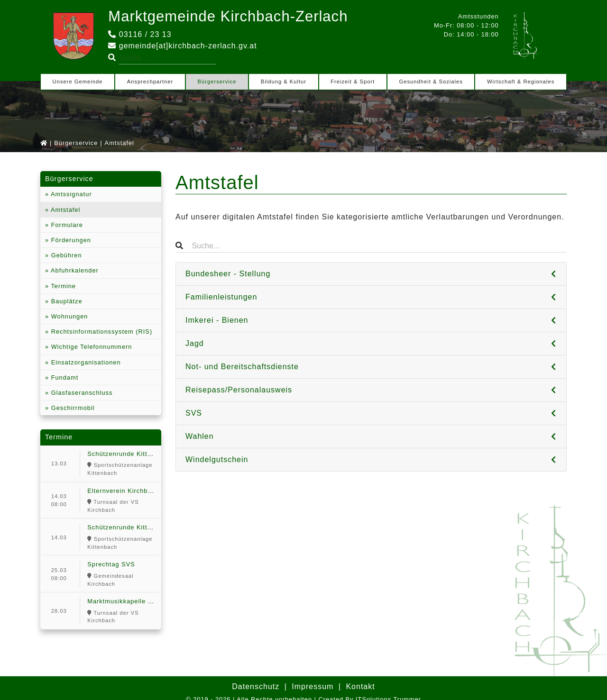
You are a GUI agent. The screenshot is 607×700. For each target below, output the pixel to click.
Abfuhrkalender (74, 270)
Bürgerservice (217, 82)
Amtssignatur (70, 194)
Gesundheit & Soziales (431, 82)
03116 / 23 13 (140, 34)
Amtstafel (64, 210)
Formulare (66, 225)
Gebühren (65, 255)
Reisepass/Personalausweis (239, 390)
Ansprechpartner (150, 82)
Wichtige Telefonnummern (90, 347)
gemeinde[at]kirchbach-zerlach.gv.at (182, 46)
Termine (62, 286)
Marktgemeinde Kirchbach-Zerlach (231, 16)
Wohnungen (68, 316)
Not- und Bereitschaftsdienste (242, 367)
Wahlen (200, 436)
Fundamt (64, 377)
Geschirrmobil (72, 408)
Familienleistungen (221, 297)
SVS (194, 413)
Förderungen (70, 240)
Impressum (313, 686)
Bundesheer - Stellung (228, 274)
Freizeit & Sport (353, 82)
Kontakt (360, 686)
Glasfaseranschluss (81, 393)
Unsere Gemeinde (78, 82)
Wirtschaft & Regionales (521, 82)
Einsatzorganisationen (85, 362)
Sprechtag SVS (111, 564)
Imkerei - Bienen (217, 320)
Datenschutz (256, 686)
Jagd (195, 343)
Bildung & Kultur (284, 82)
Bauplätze (65, 301)
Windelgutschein (217, 459)
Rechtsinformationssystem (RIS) (101, 332)
